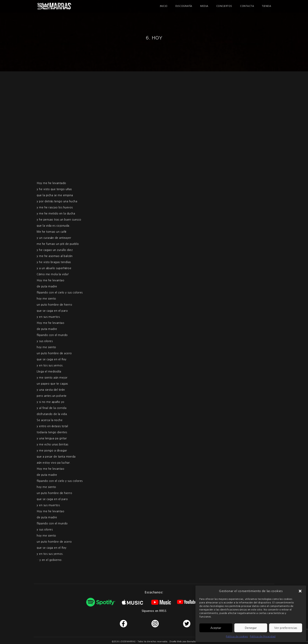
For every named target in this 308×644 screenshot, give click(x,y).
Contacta (247, 6)
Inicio (164, 6)
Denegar (251, 628)
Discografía (184, 6)
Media (204, 6)
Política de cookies (237, 637)
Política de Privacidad (263, 637)
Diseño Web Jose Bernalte (183, 641)
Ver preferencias (286, 628)
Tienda (267, 6)
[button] (300, 591)
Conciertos (224, 6)
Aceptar (216, 628)
